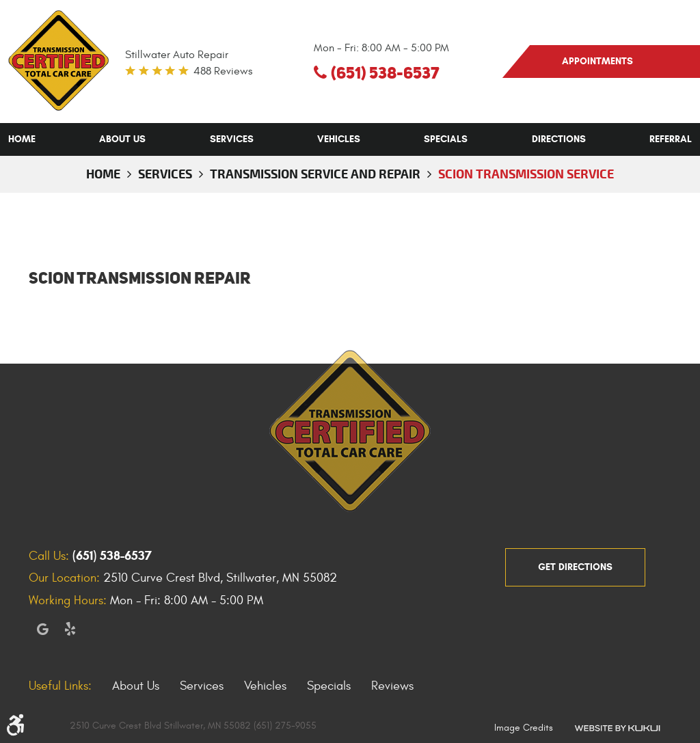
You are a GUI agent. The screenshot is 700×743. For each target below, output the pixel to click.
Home (22, 139)
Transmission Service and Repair (315, 174)
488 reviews (223, 71)
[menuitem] (22, 139)
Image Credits (524, 728)
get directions (575, 567)
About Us (122, 139)
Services (232, 139)
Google (42, 629)
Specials (446, 139)
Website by (617, 727)
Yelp (70, 629)
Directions (559, 139)
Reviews (392, 686)
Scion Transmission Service (526, 174)
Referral (671, 139)
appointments (597, 61)
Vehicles (339, 139)
